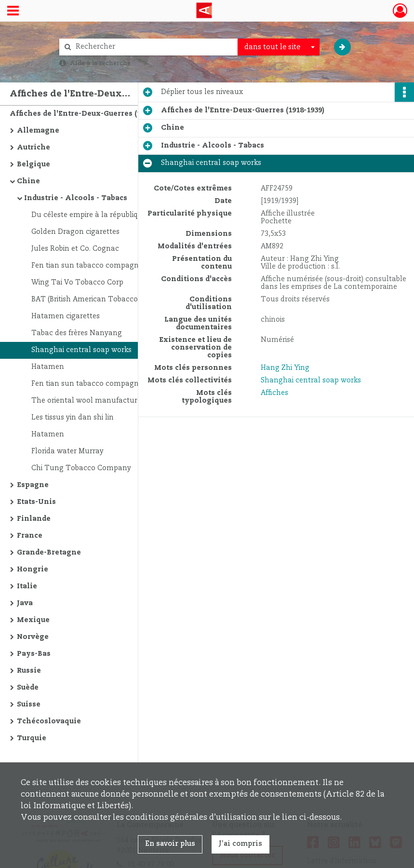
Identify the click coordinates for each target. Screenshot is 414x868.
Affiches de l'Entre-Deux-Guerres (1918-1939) (91, 114)
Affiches (274, 393)
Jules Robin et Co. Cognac (75, 249)
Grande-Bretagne (49, 553)
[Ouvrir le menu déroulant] (13, 12)
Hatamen (48, 367)
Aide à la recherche (100, 63)
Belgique (33, 164)
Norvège (33, 637)
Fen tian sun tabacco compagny (87, 266)
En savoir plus (170, 844)
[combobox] (279, 47)
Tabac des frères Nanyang (77, 333)
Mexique (33, 620)
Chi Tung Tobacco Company (81, 468)
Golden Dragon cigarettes (75, 232)
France (30, 536)
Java (25, 603)
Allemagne (38, 131)
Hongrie (33, 570)
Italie (27, 586)
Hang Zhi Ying (285, 368)
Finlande (34, 519)
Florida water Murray (67, 451)
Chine (28, 181)
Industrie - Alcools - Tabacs (76, 198)
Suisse (29, 705)
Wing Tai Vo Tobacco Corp (77, 283)
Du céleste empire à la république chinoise (104, 215)
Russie (29, 671)
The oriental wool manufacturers (89, 401)
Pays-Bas (34, 654)
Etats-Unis (36, 502)
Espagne (33, 485)
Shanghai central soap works (81, 350)
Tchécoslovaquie (49, 721)
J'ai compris (240, 844)
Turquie (32, 738)
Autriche (33, 148)
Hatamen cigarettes (66, 316)
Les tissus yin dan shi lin (73, 418)
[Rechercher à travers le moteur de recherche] (153, 47)
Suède (28, 688)
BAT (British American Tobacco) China (97, 299)
